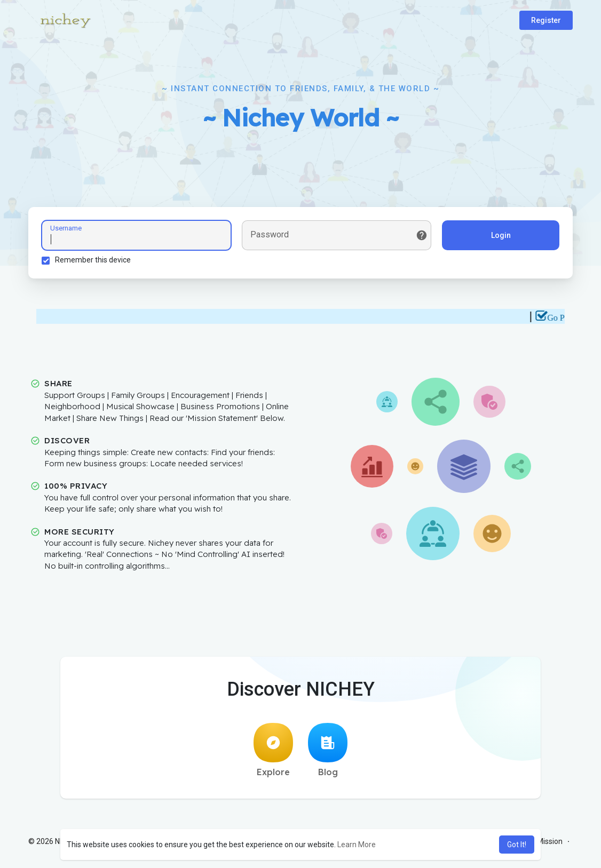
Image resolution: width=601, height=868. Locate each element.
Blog (328, 750)
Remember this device (93, 260)
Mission (550, 841)
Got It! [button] (517, 845)
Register (546, 20)
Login (501, 235)
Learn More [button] (357, 845)
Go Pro (564, 318)
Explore (273, 750)
